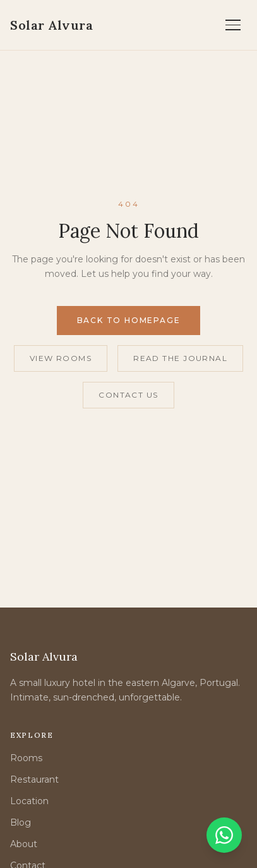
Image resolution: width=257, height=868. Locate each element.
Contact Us (128, 395)
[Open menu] (233, 25)
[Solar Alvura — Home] (51, 25)
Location (29, 801)
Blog (21, 822)
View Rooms (61, 358)
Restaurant (34, 779)
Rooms (26, 758)
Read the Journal (180, 358)
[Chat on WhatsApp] (224, 835)
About (24, 844)
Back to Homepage (129, 320)
